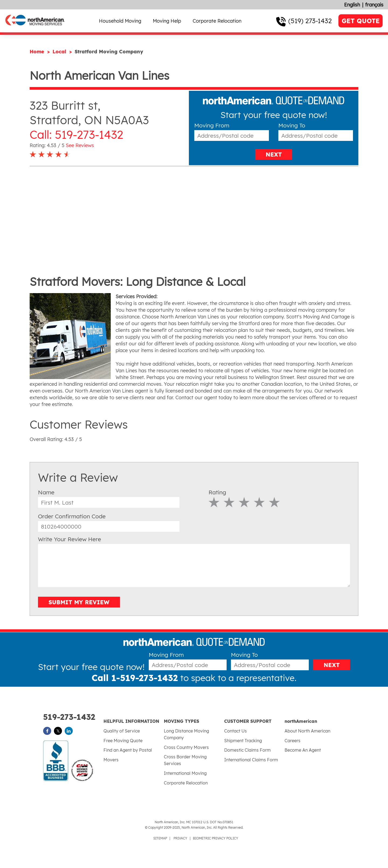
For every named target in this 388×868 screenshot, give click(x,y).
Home (38, 52)
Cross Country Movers (186, 747)
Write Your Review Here (70, 539)
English (352, 5)
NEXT (274, 154)
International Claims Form (251, 760)
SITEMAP (160, 838)
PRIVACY (180, 838)
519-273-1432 (69, 717)
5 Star (274, 502)
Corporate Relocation (217, 21)
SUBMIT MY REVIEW (79, 602)
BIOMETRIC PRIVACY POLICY (216, 838)
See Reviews (80, 145)
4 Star (259, 502)
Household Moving (120, 21)
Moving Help (167, 21)
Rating (217, 492)
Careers (292, 741)
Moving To (292, 125)
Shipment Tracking (243, 741)
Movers (111, 760)
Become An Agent (303, 750)
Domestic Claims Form (247, 750)
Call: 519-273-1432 (76, 135)
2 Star (229, 502)
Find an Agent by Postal (128, 750)
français (374, 5)
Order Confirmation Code (72, 516)
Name (46, 492)
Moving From (212, 125)
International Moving (185, 773)
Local (60, 52)
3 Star (244, 502)
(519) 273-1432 (310, 21)
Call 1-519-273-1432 (135, 678)
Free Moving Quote (123, 741)
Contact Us (235, 731)
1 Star (214, 502)
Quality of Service (122, 731)
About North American (307, 731)
